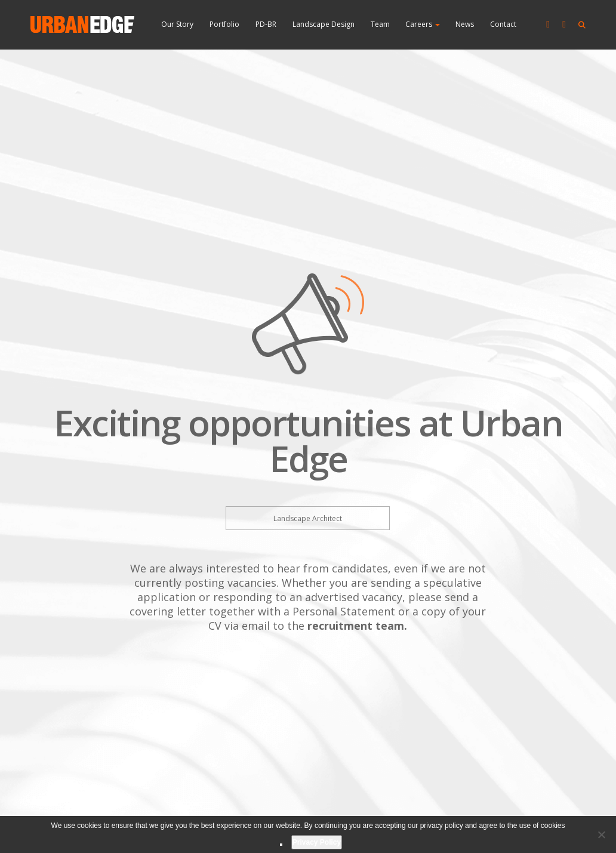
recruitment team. (357, 626)
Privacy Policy (317, 842)
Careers (423, 24)
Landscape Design (324, 24)
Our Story (177, 24)
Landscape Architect (308, 518)
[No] (601, 834)
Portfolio (224, 24)
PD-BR (266, 24)
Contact (503, 24)
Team (380, 24)
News (465, 24)
